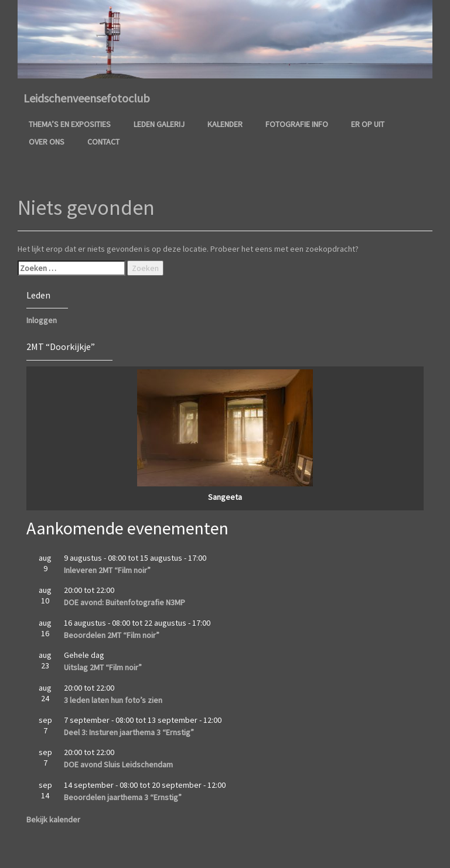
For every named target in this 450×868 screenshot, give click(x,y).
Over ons (47, 142)
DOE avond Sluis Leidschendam (118, 764)
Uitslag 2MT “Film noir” (103, 667)
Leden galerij (159, 124)
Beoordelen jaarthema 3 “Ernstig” (123, 797)
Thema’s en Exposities (70, 124)
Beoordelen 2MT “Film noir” (112, 635)
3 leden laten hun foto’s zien (113, 700)
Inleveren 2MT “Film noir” (107, 570)
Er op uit (368, 124)
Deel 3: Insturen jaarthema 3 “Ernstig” (129, 732)
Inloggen (42, 320)
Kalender (225, 124)
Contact (103, 142)
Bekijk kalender (53, 819)
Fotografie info (297, 124)
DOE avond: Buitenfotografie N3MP (125, 602)
